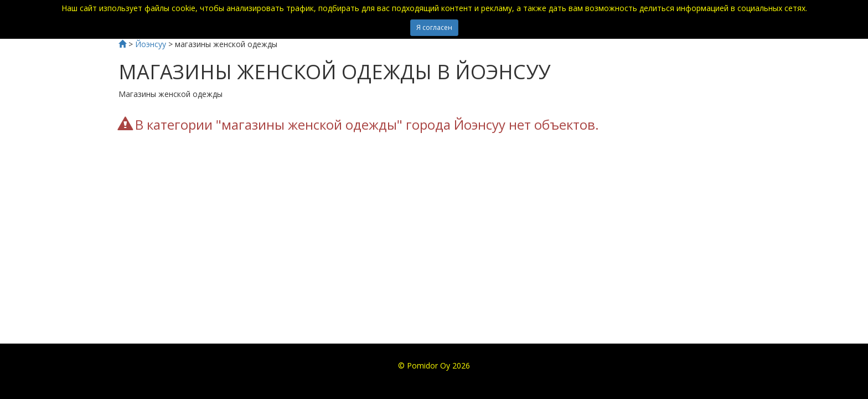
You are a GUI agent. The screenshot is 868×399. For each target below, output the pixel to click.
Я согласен (434, 27)
